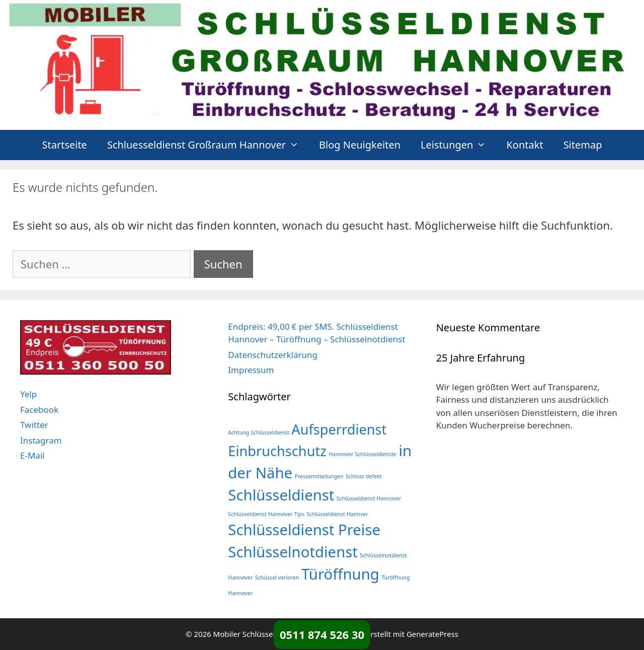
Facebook (39, 410)
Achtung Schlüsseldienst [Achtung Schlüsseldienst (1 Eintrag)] (259, 432)
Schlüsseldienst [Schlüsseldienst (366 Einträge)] (281, 495)
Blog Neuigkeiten (360, 145)
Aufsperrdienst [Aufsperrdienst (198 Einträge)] (339, 429)
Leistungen (458, 145)
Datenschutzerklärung (273, 355)
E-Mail (32, 455)
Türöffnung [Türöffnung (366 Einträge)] (340, 574)
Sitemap (583, 145)
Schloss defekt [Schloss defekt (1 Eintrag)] (364, 476)
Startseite (64, 145)
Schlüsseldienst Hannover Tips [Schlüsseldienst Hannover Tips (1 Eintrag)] (266, 514)
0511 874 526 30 (322, 634)
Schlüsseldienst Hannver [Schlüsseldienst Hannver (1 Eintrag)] (337, 514)
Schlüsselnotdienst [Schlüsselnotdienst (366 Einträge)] (293, 552)
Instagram (41, 440)
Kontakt (525, 145)
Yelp (28, 394)
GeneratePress (432, 634)
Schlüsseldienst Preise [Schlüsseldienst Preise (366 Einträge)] (304, 530)
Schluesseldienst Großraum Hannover (208, 145)
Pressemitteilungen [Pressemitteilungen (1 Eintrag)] (319, 476)
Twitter (34, 425)
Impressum (251, 370)
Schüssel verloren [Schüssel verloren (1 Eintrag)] (277, 577)
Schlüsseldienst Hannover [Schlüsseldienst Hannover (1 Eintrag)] (369, 498)
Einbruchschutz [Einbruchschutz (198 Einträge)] (277, 451)
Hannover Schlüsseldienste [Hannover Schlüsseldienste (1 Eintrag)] (363, 454)
